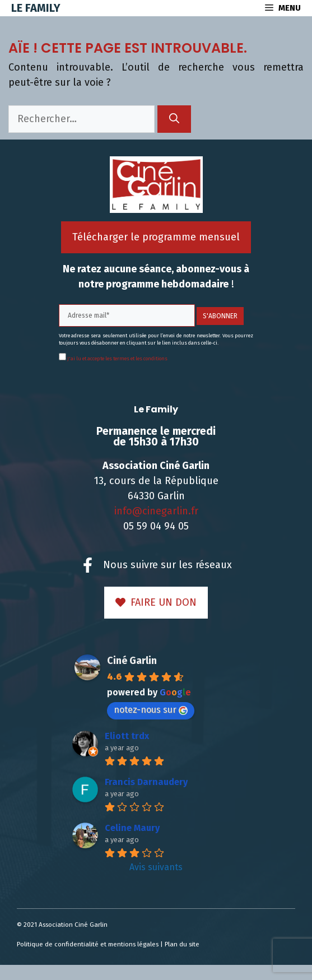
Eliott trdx (127, 736)
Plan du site (182, 944)
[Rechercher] (174, 119)
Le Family (36, 8)
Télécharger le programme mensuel (156, 237)
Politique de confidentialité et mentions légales (88, 944)
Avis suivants (156, 867)
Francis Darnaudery (146, 782)
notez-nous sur (151, 710)
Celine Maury (132, 828)
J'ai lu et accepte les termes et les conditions (117, 359)
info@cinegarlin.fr (156, 511)
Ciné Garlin (132, 661)
